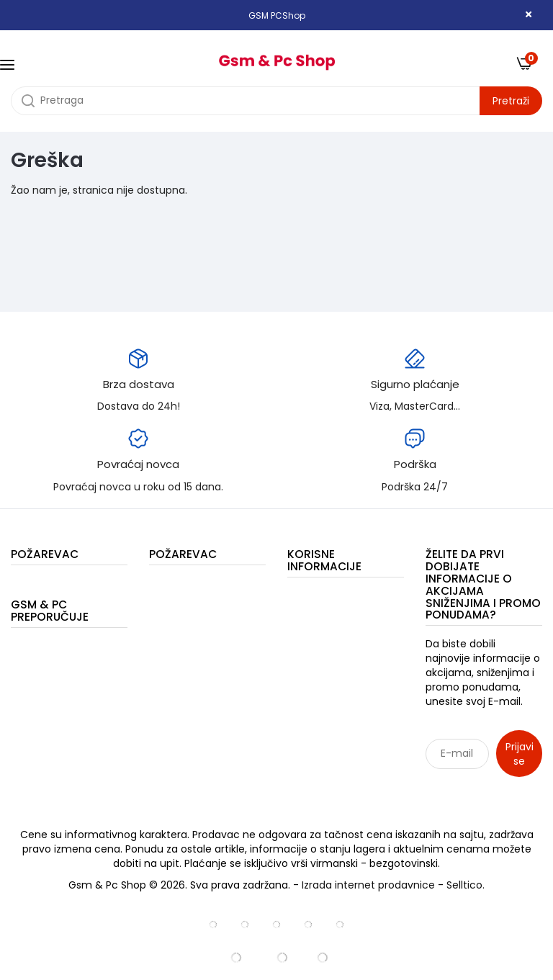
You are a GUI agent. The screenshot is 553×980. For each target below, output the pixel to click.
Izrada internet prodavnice (368, 885)
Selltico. (466, 885)
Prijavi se (520, 754)
